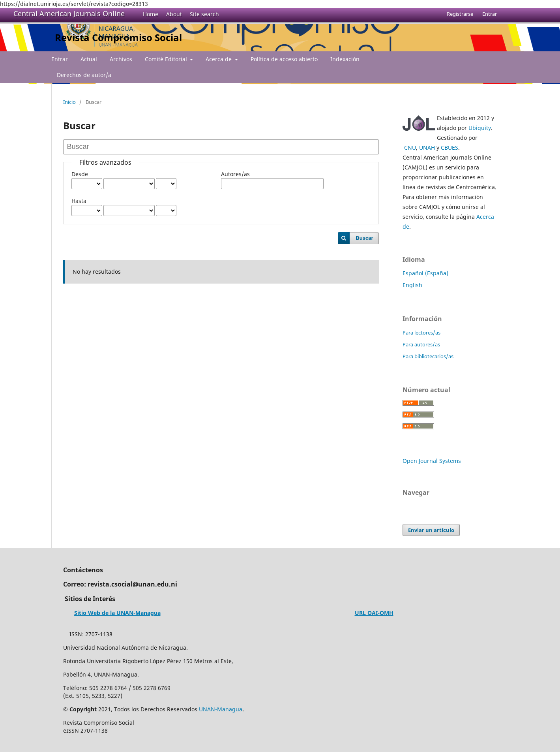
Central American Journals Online (69, 13)
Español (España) (425, 273)
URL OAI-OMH (374, 613)
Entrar (60, 59)
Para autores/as (421, 344)
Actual (89, 59)
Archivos (121, 59)
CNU (410, 148)
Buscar (364, 238)
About (174, 14)
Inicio (69, 102)
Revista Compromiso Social (118, 37)
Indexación (345, 59)
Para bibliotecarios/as (428, 356)
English (412, 285)
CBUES (449, 148)
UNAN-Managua (221, 709)
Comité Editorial (167, 59)
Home (151, 14)
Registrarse (460, 14)
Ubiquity (480, 128)
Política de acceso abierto (284, 59)
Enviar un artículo (431, 530)
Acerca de (219, 59)
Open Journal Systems (432, 461)
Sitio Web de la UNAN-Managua (117, 613)
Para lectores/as (421, 333)
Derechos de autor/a (84, 75)
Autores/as (235, 174)
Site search (204, 14)
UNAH (427, 148)
